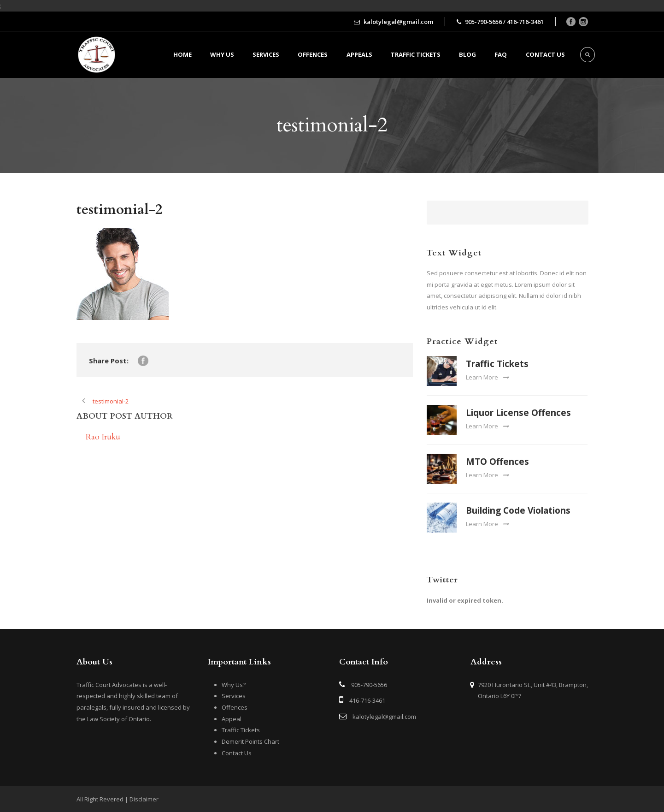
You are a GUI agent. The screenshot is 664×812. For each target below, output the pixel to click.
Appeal (232, 719)
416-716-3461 (367, 700)
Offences (313, 54)
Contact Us (237, 753)
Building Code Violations (518, 510)
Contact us (545, 54)
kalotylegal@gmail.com (384, 717)
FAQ (501, 54)
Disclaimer (144, 799)
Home (182, 54)
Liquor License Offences (518, 413)
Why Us (222, 54)
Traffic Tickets (416, 54)
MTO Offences (497, 462)
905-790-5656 (369, 685)
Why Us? (234, 685)
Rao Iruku (103, 437)
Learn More (487, 377)
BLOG (467, 54)
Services (266, 54)
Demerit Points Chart (250, 741)
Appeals (359, 54)
